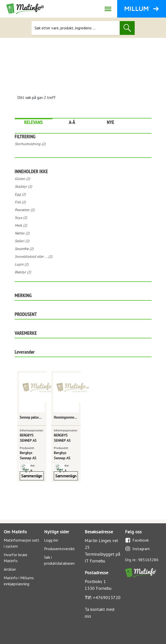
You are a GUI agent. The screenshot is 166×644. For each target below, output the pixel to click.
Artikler (10, 569)
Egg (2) (20, 194)
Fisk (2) (20, 202)
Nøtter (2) (22, 233)
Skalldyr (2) (23, 186)
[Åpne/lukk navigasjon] (108, 9)
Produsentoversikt (59, 549)
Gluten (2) (22, 179)
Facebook (137, 540)
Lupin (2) (22, 264)
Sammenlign (32, 476)
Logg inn (51, 540)
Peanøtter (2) (25, 210)
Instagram (137, 549)
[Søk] (76, 28)
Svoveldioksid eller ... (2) (34, 256)
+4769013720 (107, 597)
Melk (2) (21, 225)
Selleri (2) (22, 241)
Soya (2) (21, 218)
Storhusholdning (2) (30, 144)
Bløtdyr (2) (23, 272)
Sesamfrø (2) (24, 249)
